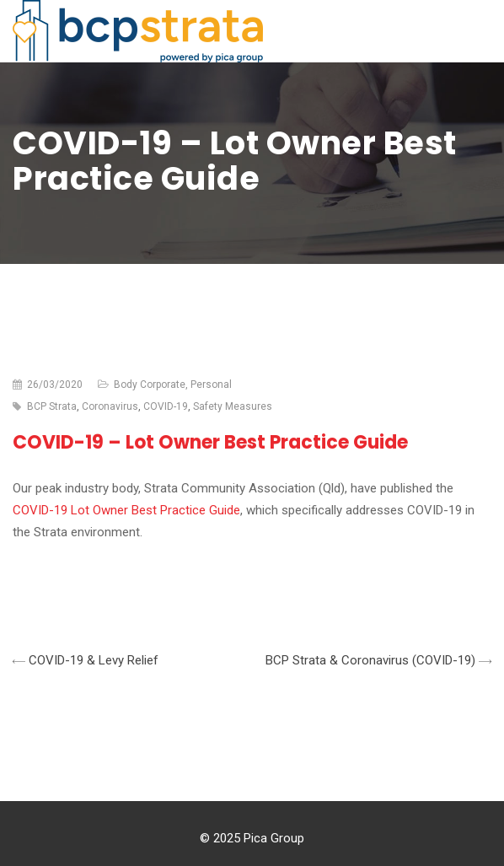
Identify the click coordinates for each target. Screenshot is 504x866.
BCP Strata (52, 406)
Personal (211, 385)
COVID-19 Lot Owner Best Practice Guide (126, 510)
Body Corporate (150, 385)
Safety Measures (233, 406)
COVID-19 (166, 406)
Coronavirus (110, 406)
